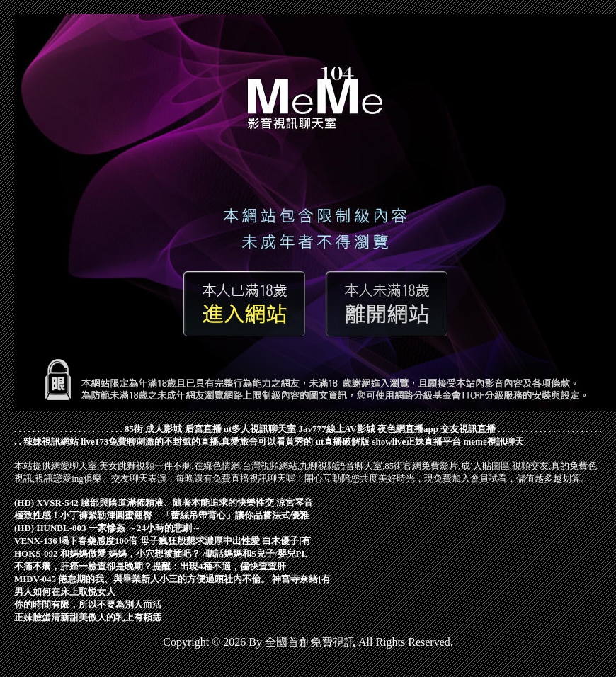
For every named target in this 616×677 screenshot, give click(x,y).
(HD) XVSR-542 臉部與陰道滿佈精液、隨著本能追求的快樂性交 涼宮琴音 (164, 502)
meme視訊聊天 (493, 442)
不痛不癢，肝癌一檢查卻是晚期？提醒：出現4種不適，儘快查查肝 (150, 566)
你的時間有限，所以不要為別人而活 (88, 604)
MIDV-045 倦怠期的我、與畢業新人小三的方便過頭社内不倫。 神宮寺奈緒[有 (172, 579)
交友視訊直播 (468, 429)
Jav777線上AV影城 (337, 429)
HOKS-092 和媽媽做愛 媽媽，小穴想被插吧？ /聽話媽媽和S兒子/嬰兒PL (161, 553)
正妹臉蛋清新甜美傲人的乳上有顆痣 (88, 617)
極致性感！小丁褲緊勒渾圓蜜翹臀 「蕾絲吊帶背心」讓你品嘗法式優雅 (161, 515)
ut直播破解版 (343, 442)
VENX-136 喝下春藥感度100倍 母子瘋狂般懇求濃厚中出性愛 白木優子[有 (162, 541)
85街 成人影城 (153, 429)
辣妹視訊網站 (51, 442)
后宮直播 (203, 429)
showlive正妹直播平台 (417, 442)
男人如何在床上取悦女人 (65, 592)
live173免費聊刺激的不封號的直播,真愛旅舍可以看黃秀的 (197, 442)
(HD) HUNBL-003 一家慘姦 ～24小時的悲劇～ (108, 528)
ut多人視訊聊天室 (260, 429)
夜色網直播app (408, 429)
